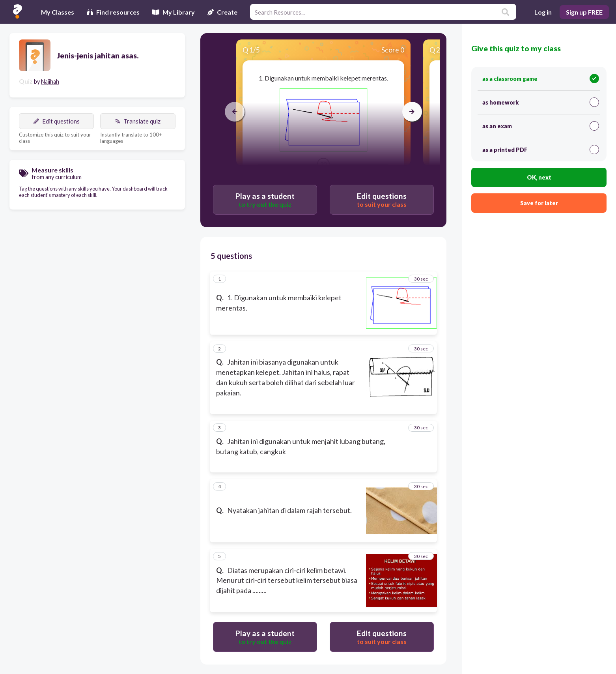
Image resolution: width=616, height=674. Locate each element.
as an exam (540, 126)
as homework (540, 102)
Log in (543, 12)
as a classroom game (540, 79)
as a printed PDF (540, 150)
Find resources (113, 12)
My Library (174, 12)
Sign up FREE (584, 12)
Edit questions (57, 121)
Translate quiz (138, 121)
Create (222, 12)
